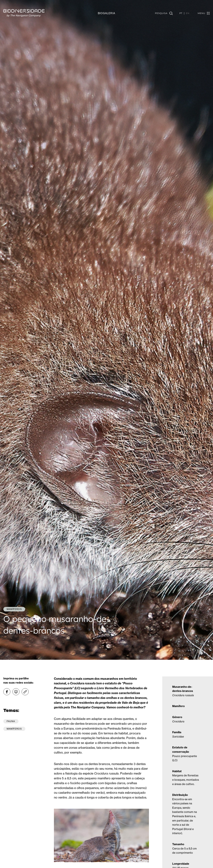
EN (188, 13)
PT (181, 13)
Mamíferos (14, 729)
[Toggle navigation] (202, 13)
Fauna (11, 721)
